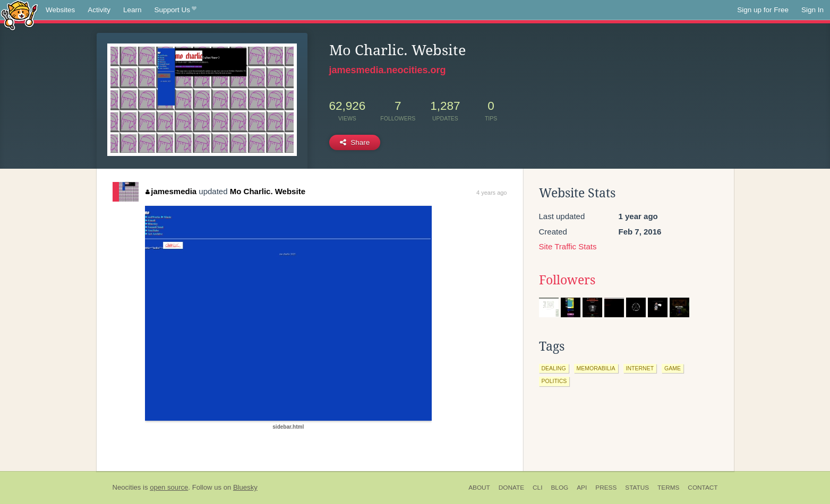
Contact (703, 488)
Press (606, 488)
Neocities (127, 487)
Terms (668, 488)
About (479, 488)
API (582, 488)
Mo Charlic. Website (268, 191)
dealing (554, 368)
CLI (537, 488)
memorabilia (596, 368)
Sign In (812, 10)
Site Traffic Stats (568, 246)
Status (637, 488)
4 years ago (491, 193)
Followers (567, 280)
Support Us (176, 10)
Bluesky (245, 487)
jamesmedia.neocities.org (388, 70)
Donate (511, 488)
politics (554, 381)
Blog (559, 488)
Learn (132, 10)
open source (169, 487)
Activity (99, 10)
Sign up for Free (763, 10)
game (673, 368)
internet (640, 368)
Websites (60, 10)
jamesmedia (171, 191)
